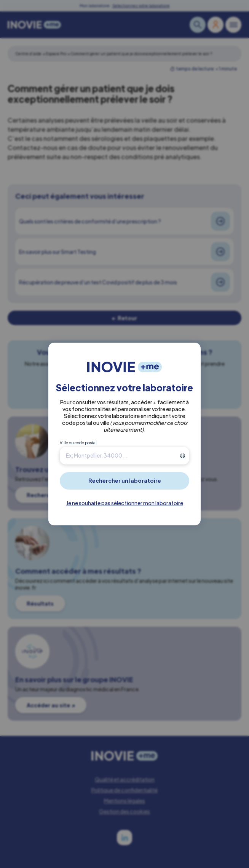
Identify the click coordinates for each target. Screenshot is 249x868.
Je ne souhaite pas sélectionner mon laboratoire (125, 503)
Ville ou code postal (78, 443)
